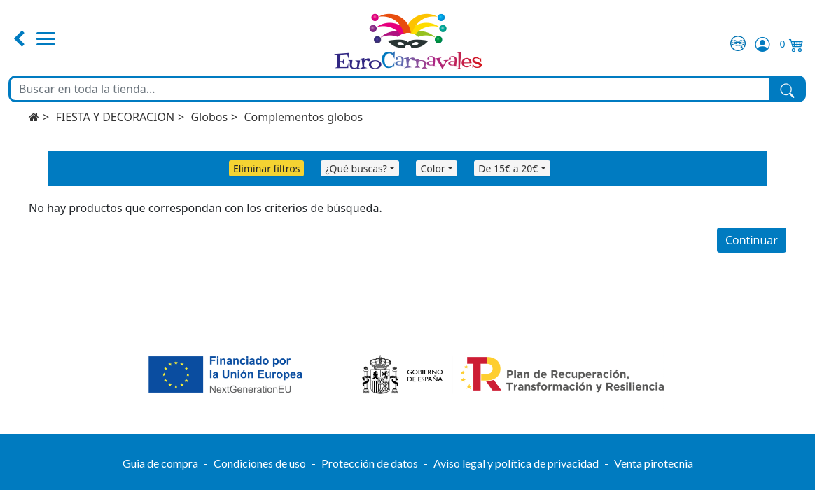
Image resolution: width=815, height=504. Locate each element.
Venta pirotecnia (654, 463)
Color (432, 168)
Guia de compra (160, 463)
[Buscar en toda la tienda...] (390, 89)
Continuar (752, 240)
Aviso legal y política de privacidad (516, 463)
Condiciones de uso (260, 463)
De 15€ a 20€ (508, 168)
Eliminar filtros (266, 168)
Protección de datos (370, 463)
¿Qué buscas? (356, 168)
